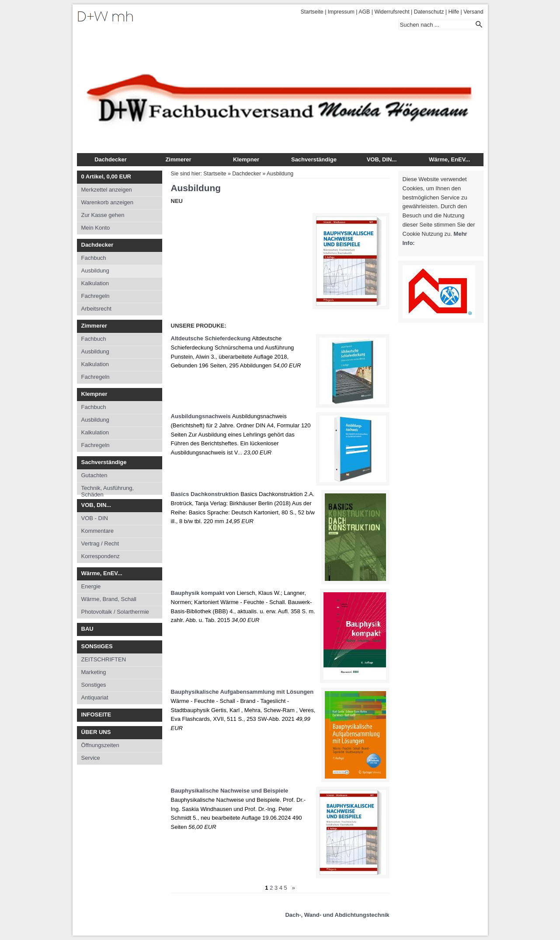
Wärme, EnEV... (449, 159)
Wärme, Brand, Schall (109, 599)
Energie (91, 586)
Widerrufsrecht (392, 12)
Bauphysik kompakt (198, 593)
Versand (473, 12)
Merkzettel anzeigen (107, 190)
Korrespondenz (101, 556)
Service (91, 758)
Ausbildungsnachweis (201, 416)
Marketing (94, 672)
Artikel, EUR (106, 176)
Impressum (341, 12)
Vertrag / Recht (100, 543)
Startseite (312, 12)
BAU (87, 629)
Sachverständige (314, 159)
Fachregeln (96, 296)
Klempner (246, 159)
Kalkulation (95, 283)
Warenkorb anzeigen (107, 202)
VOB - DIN (95, 518)
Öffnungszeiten (100, 745)
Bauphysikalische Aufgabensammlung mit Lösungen (242, 692)
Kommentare (97, 531)
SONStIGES (97, 646)
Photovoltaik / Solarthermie (115, 612)
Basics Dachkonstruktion (205, 494)
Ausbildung (95, 271)
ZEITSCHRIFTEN (104, 659)
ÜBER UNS (96, 732)
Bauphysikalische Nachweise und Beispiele (230, 791)
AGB (364, 12)
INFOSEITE (96, 715)
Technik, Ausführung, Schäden (108, 490)
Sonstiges (94, 685)
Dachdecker (111, 159)
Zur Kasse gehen (103, 215)
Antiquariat (95, 697)
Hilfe (454, 12)
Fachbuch (94, 258)
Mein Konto (96, 228)
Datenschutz (429, 12)
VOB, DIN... (382, 159)
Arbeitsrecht (96, 309)
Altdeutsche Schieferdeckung (211, 338)
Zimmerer (178, 159)
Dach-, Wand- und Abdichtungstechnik (337, 915)
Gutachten (94, 475)
